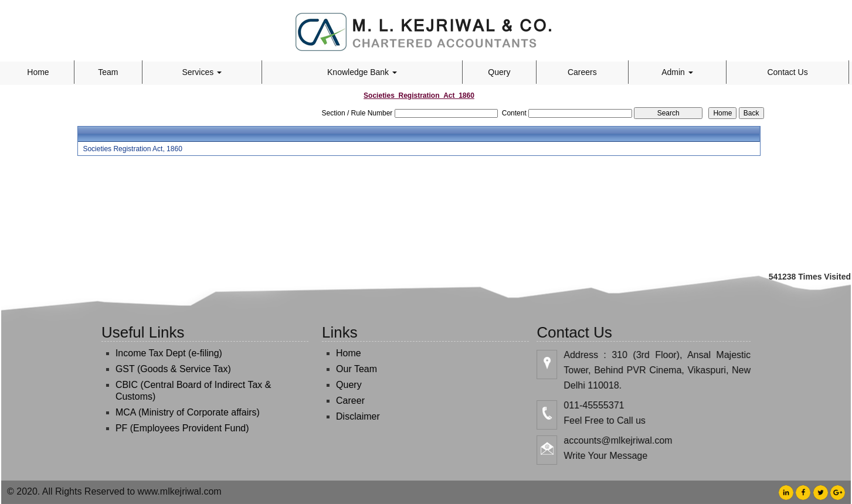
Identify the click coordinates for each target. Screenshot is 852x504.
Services (202, 72)
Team (108, 72)
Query (499, 72)
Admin (677, 72)
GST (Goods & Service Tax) (166, 369)
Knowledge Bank (362, 72)
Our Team (349, 369)
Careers (582, 72)
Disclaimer (351, 416)
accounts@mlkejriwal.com (625, 440)
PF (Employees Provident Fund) (175, 428)
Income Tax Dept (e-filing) (162, 353)
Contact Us (787, 72)
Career (343, 401)
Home (38, 72)
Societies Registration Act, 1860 (132, 149)
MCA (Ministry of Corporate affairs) (181, 412)
